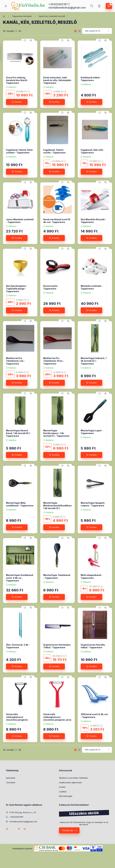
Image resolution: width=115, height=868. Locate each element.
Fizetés (62, 787)
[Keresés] (92, 6)
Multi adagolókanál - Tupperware (92, 576)
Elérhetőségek (66, 796)
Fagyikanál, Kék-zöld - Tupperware (92, 151)
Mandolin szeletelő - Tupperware (92, 287)
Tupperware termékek (22, 16)
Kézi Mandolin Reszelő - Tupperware (93, 221)
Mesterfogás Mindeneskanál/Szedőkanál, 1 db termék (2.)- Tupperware (59, 507)
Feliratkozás (68, 830)
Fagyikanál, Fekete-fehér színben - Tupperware (19, 151)
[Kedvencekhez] (25, 41)
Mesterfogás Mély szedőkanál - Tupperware (20, 504)
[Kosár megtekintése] (109, 6)
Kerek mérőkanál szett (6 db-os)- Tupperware (57, 221)
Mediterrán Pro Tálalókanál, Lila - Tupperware (15, 361)
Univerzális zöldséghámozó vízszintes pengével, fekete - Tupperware (17, 718)
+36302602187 (58, 4)
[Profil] (99, 6)
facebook (7, 829)
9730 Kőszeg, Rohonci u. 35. (23, 812)
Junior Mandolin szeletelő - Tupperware (20, 221)
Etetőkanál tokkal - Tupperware (91, 79)
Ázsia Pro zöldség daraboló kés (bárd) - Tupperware (17, 80)
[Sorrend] (97, 31)
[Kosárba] (17, 102)
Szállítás (63, 792)
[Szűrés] (3, 53)
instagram (25, 829)
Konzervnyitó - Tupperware (51, 287)
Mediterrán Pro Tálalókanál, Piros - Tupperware (54, 361)
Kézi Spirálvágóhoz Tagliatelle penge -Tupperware (16, 289)
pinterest (19, 829)
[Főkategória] (4, 16)
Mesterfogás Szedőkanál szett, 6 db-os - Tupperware (20, 578)
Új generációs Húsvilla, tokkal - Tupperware (93, 646)
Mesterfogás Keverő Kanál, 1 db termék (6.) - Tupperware (19, 433)
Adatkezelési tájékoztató (70, 782)
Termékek (11, 782)
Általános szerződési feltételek (73, 778)
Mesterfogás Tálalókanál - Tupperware (57, 576)
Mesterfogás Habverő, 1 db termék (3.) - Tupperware (94, 361)
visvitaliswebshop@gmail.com (67, 8)
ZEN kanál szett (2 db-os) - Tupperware (94, 716)
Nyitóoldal (11, 778)
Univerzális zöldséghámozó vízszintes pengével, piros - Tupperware (57, 718)
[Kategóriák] (6, 6)
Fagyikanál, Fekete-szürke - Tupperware (54, 151)
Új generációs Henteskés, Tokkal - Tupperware (57, 646)
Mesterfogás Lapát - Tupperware (92, 432)
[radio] (79, 31)
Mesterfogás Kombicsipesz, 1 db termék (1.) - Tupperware (56, 433)
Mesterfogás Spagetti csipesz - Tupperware (93, 504)
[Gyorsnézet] (31, 41)
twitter (13, 829)
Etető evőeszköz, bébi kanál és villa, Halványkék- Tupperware (57, 80)
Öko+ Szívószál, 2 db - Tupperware (18, 646)
